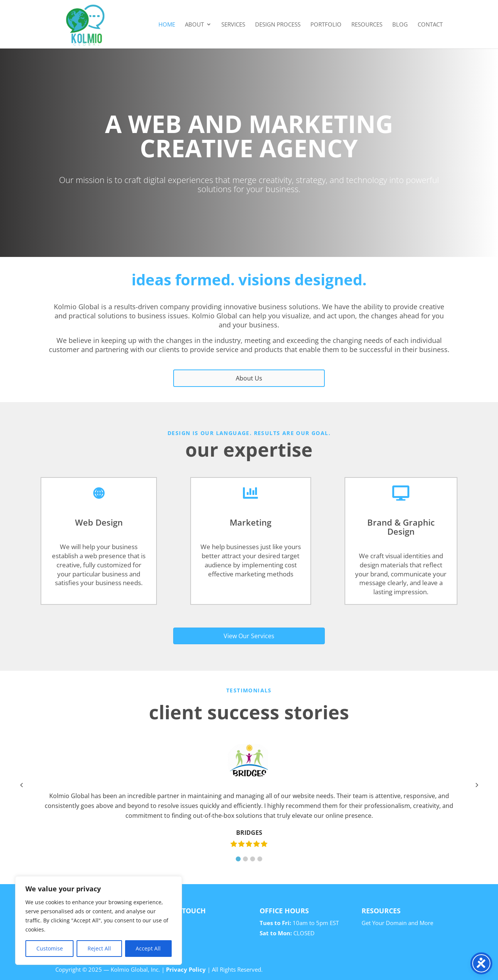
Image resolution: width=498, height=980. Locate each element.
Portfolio (326, 25)
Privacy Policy (186, 969)
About (194, 25)
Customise (50, 948)
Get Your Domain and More (397, 923)
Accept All (148, 948)
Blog (400, 25)
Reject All (99, 948)
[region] (99, 921)
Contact (430, 25)
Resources (367, 25)
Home (167, 25)
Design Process (278, 25)
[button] (238, 859)
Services (233, 25)
